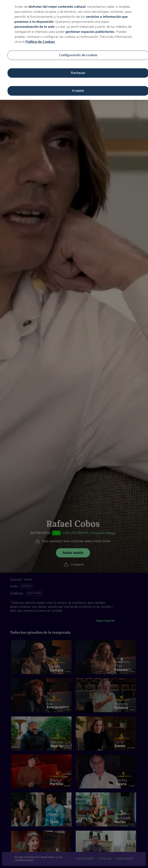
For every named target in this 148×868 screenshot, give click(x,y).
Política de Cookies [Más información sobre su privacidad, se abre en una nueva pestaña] (40, 36)
